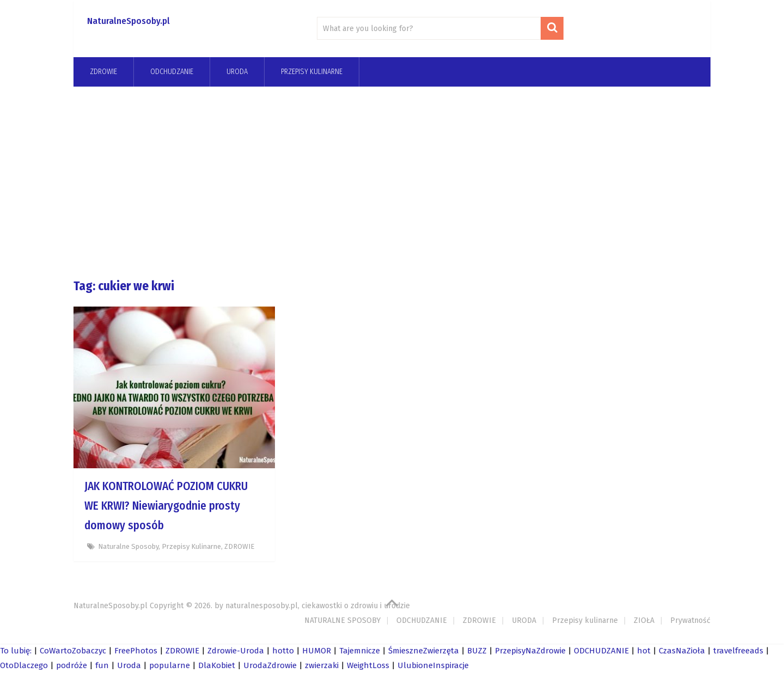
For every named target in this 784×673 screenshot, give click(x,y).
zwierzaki (322, 665)
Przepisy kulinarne (312, 72)
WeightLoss (368, 665)
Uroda (129, 665)
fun (102, 665)
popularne (170, 665)
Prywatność (690, 620)
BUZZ (477, 651)
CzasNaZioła (682, 651)
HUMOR (317, 651)
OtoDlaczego (24, 665)
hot (644, 651)
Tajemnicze (360, 651)
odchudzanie (172, 72)
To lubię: (16, 651)
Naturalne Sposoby (128, 546)
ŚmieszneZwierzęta (424, 651)
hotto (283, 651)
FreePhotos (136, 651)
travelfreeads (738, 651)
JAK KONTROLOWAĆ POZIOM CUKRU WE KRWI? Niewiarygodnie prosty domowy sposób (166, 506)
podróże (72, 665)
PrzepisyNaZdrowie (530, 651)
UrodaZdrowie (270, 665)
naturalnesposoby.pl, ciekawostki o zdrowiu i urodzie (318, 606)
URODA (237, 72)
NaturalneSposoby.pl (128, 21)
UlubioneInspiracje (433, 665)
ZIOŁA (644, 620)
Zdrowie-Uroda (236, 651)
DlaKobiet (217, 665)
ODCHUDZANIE (422, 620)
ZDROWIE (103, 72)
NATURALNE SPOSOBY (342, 620)
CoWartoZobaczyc (73, 651)
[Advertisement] (392, 182)
